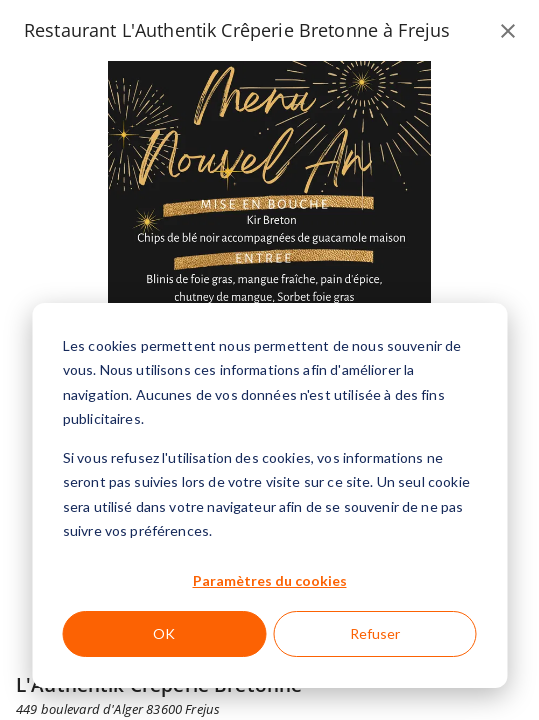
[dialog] (269, 495)
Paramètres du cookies (270, 580)
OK (164, 633)
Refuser (375, 633)
